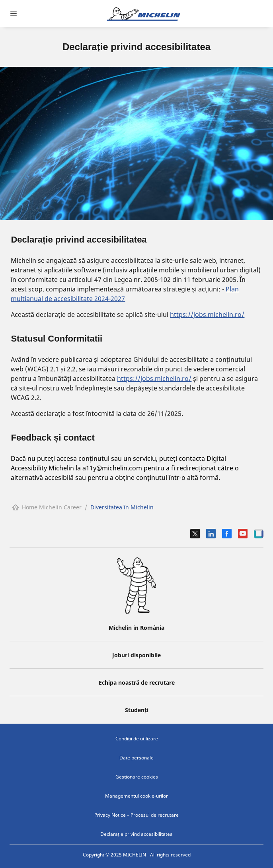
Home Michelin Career (47, 507)
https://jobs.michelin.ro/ (207, 315)
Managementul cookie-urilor (136, 796)
